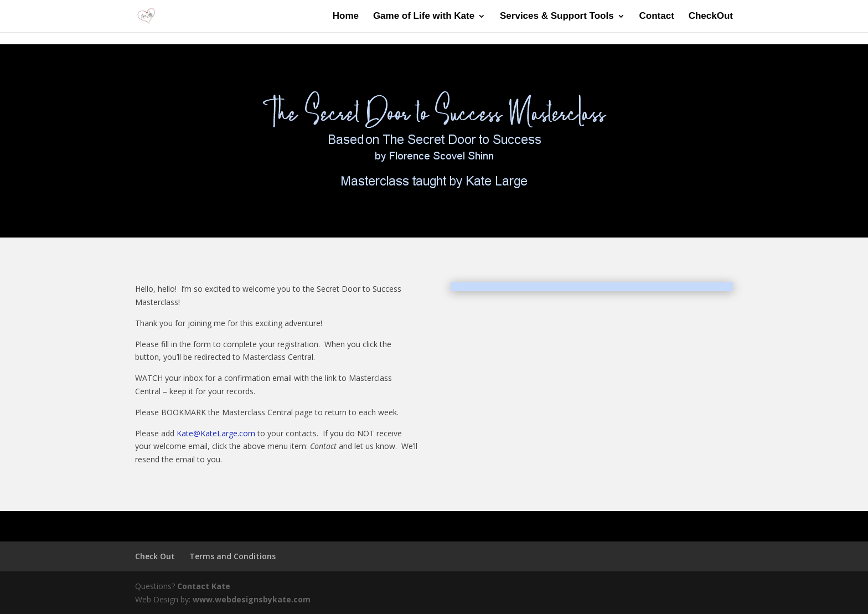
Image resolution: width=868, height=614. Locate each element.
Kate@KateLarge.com (216, 433)
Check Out (155, 556)
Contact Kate (204, 586)
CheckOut (711, 17)
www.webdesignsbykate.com (252, 599)
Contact (657, 17)
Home (346, 17)
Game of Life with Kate (424, 17)
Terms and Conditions (232, 556)
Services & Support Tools (557, 17)
